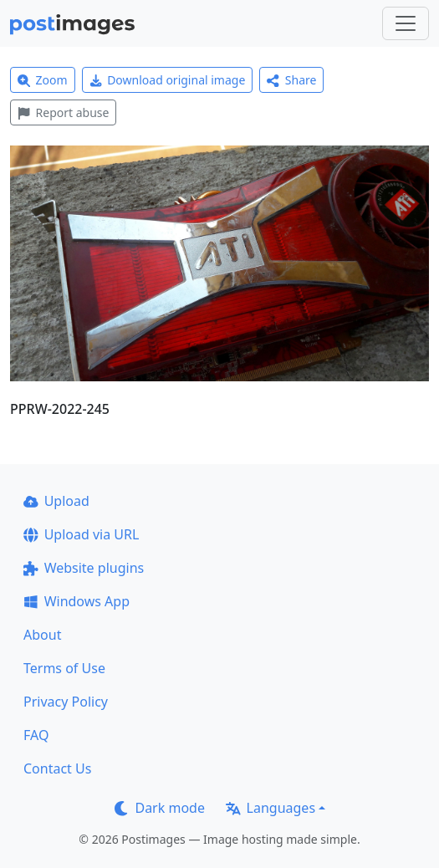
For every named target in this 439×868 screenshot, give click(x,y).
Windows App (77, 601)
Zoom (43, 80)
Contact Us (57, 768)
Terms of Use (64, 668)
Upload (56, 501)
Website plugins (84, 568)
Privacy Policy (66, 702)
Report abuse (63, 112)
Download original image (168, 80)
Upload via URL (81, 534)
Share (291, 80)
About (42, 635)
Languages (271, 808)
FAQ (36, 735)
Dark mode (160, 808)
